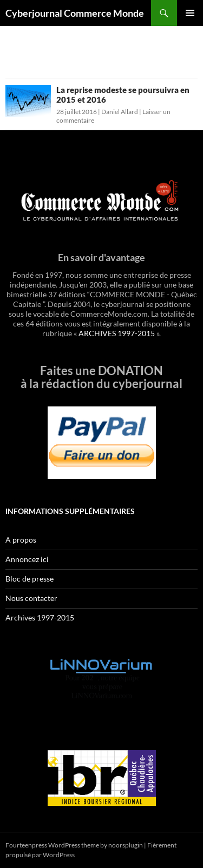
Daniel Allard (120, 112)
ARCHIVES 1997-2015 (117, 333)
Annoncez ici (27, 559)
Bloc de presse (30, 579)
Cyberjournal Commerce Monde (75, 13)
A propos (21, 540)
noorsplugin (126, 845)
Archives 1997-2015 (40, 617)
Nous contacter (31, 598)
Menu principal (190, 13)
